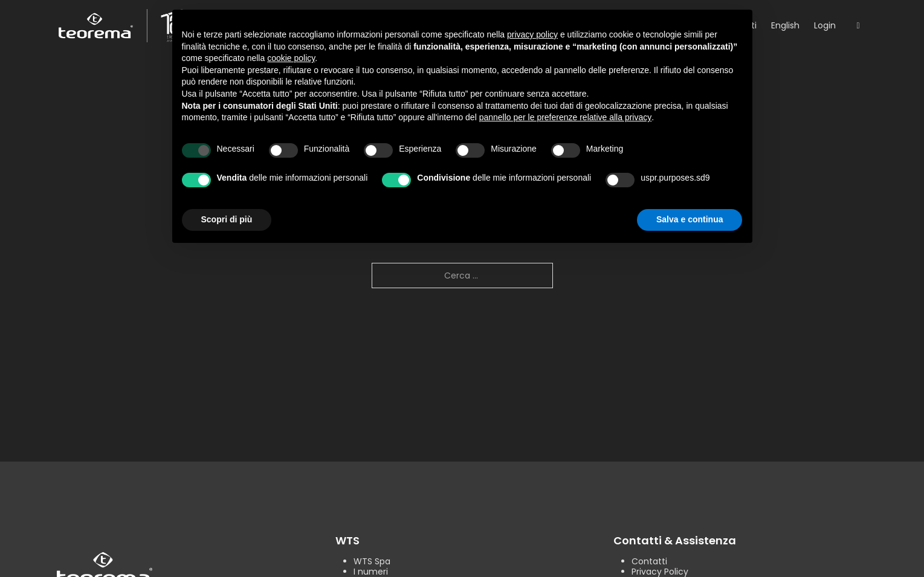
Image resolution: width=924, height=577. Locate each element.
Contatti (649, 562)
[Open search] (858, 26)
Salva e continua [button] (690, 219)
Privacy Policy (660, 572)
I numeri (371, 572)
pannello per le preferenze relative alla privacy (566, 117)
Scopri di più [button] (227, 219)
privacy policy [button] (532, 34)
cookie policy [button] (291, 58)
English (785, 25)
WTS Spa (372, 562)
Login (825, 25)
